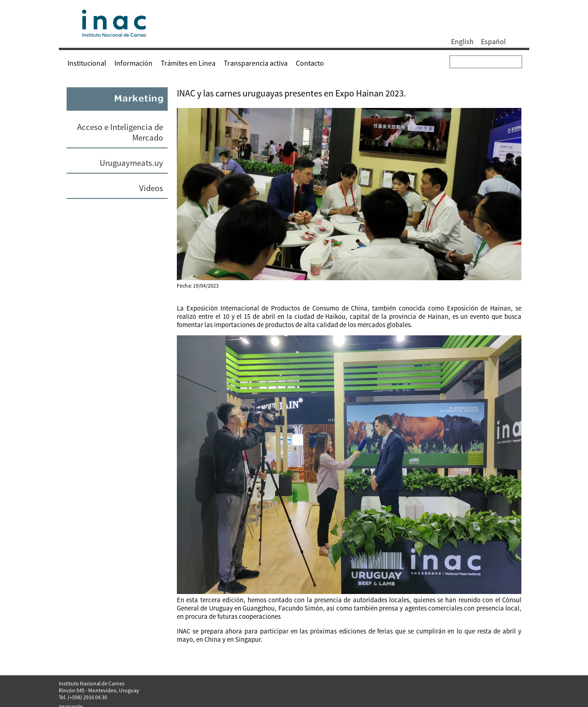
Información (133, 63)
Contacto (310, 63)
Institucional (87, 63)
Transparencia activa (256, 63)
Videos (151, 188)
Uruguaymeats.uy (131, 163)
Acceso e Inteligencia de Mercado (120, 132)
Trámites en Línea (188, 63)
